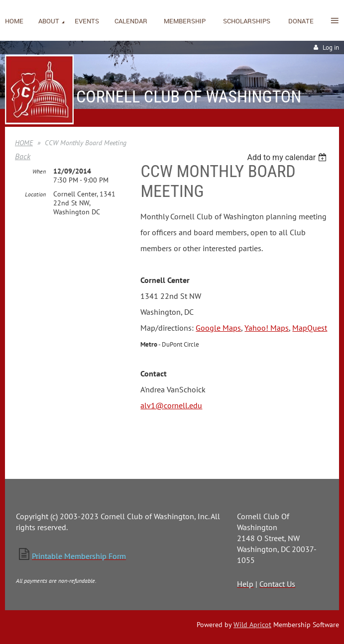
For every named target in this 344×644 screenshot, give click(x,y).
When (39, 171)
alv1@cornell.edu (171, 405)
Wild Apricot (252, 625)
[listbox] (288, 157)
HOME (24, 143)
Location (35, 194)
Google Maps (218, 328)
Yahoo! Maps (267, 328)
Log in (331, 47)
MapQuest (310, 328)
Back (23, 156)
